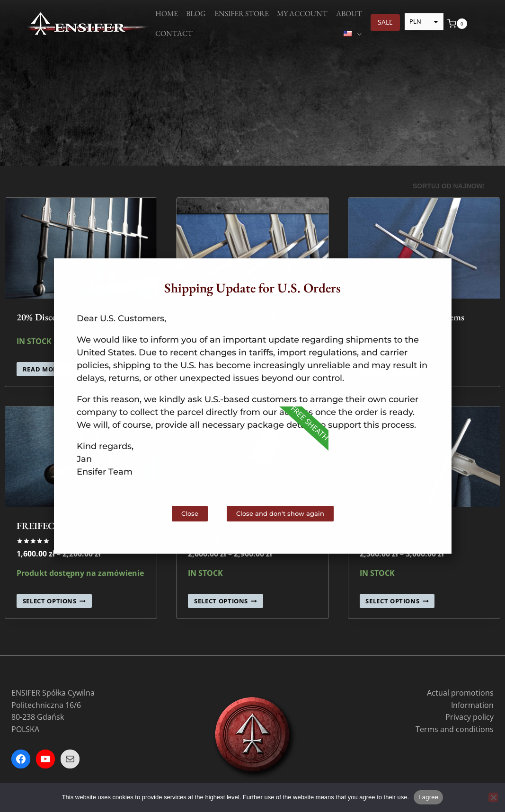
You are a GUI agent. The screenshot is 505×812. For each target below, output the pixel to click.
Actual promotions (460, 693)
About (349, 13)
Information (472, 705)
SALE (385, 22)
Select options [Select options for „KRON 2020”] (397, 601)
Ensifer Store (242, 13)
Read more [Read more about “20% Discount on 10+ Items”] (47, 369)
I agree (428, 797)
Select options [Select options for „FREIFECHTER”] (54, 601)
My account (302, 13)
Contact (174, 33)
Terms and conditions (455, 729)
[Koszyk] (457, 24)
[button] (436, 274)
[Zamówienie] (453, 186)
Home (167, 13)
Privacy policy (470, 717)
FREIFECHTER (49, 526)
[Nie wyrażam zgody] (493, 797)
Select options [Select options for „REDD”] (226, 601)
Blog (196, 13)
